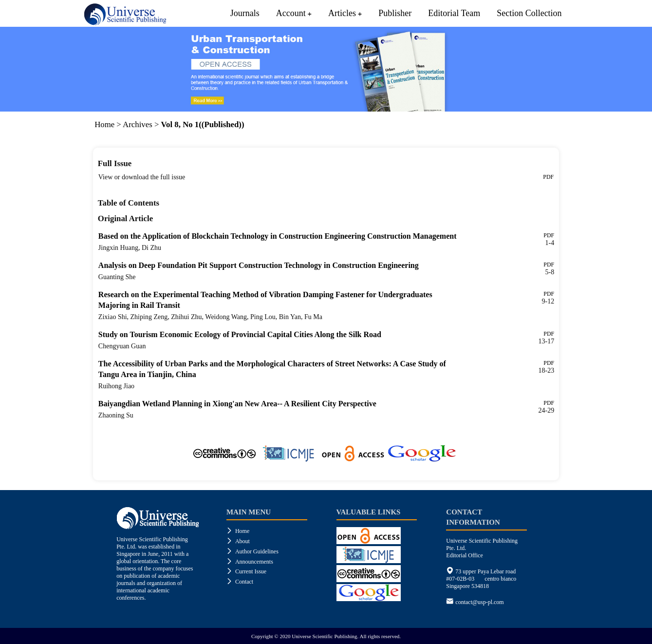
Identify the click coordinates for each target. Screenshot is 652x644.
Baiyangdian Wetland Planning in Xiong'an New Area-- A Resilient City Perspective (237, 404)
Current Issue (246, 571)
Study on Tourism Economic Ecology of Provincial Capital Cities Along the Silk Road (240, 334)
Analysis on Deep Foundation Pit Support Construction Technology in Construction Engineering (259, 265)
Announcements (250, 562)
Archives (138, 124)
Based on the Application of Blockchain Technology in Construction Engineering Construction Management (278, 236)
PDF (548, 177)
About (238, 541)
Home (104, 124)
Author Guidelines (252, 551)
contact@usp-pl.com (479, 602)
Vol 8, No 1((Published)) (203, 124)
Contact (240, 582)
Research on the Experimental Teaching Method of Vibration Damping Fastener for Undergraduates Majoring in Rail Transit (265, 300)
